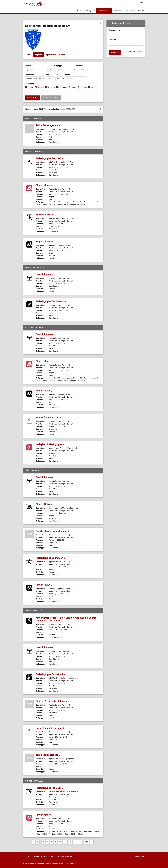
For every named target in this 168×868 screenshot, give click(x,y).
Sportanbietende (104, 11)
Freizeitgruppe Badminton (51, 558)
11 (65, 842)
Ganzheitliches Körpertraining (53, 531)
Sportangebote (89, 11)
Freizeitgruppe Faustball (50, 158)
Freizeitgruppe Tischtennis (51, 301)
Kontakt (141, 11)
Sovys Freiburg (29, 863)
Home (79, 11)
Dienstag (40, 87)
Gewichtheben (44, 274)
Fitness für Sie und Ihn (49, 417)
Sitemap (54, 856)
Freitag (74, 87)
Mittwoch (51, 87)
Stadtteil (79, 66)
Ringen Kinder (44, 185)
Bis (57, 75)
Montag (30, 87)
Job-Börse (129, 11)
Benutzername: (115, 30)
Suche (68, 75)
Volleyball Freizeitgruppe (50, 444)
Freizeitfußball (45, 215)
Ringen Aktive (44, 241)
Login (142, 2)
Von (47, 75)
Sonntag (94, 87)
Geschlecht (29, 75)
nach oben (139, 856)
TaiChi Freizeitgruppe (48, 125)
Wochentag (29, 84)
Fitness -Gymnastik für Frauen (53, 701)
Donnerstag (63, 87)
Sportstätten (118, 11)
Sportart (28, 66)
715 (87, 842)
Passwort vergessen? (135, 51)
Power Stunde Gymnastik (50, 728)
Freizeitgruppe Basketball (50, 674)
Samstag (83, 87)
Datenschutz (28, 856)
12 (70, 842)
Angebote (39, 55)
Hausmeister (63, 856)
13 (75, 842)
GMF (71, 856)
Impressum (45, 856)
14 (79, 842)
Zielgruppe (58, 66)
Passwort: (112, 39)
